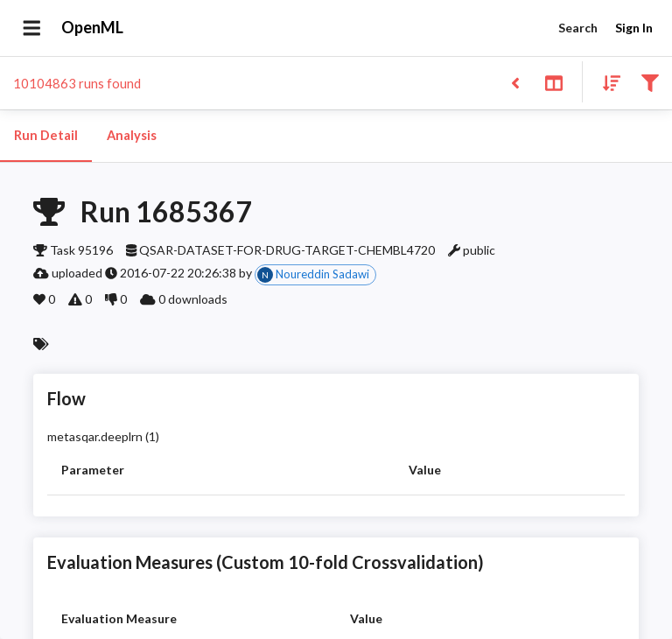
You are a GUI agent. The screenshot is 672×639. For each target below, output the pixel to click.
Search (577, 28)
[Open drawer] (32, 28)
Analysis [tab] (131, 136)
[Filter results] (650, 82)
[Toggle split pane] (553, 82)
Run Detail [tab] (46, 136)
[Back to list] (515, 82)
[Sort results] (606, 82)
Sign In (633, 28)
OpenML (93, 28)
